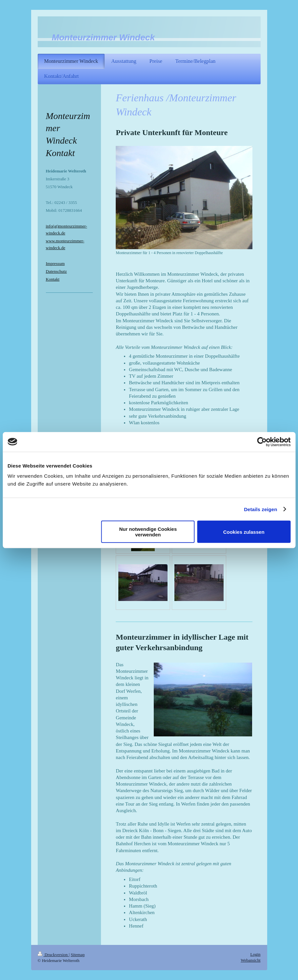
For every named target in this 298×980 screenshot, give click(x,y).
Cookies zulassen (244, 532)
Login (255, 954)
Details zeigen (260, 509)
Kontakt (53, 279)
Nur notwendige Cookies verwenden (148, 532)
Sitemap (78, 955)
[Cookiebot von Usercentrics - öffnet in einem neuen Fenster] (262, 442)
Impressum (55, 263)
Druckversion (53, 955)
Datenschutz (56, 271)
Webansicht (250, 960)
